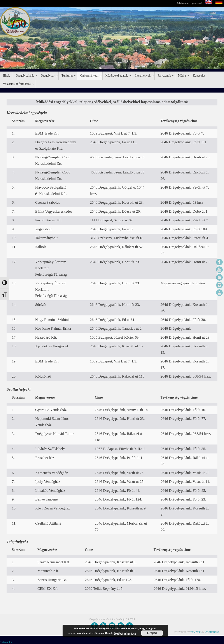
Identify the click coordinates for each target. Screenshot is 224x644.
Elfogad (152, 633)
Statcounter (6, 642)
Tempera (196, 632)
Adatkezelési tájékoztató (189, 3)
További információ (125, 633)
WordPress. (212, 632)
